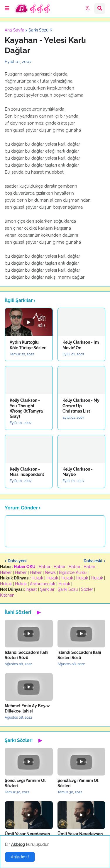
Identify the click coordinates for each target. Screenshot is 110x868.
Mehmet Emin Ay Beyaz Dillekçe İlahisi (27, 708)
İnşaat (31, 589)
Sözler (87, 589)
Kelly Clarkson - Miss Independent (27, 472)
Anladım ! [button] (20, 857)
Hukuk (37, 578)
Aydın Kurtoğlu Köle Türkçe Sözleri (28, 345)
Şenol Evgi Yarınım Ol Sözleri (25, 783)
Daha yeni (17, 561)
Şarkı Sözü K (40, 30)
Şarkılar (47, 589)
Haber (45, 567)
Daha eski (93, 561)
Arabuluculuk (43, 584)
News (50, 572)
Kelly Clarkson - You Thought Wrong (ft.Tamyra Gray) (26, 408)
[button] (7, 8)
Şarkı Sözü (68, 589)
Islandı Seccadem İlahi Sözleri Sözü (27, 655)
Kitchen (7, 595)
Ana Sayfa (15, 30)
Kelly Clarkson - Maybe (78, 472)
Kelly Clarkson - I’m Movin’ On (81, 345)
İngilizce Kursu (73, 572)
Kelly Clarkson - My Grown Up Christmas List (81, 406)
